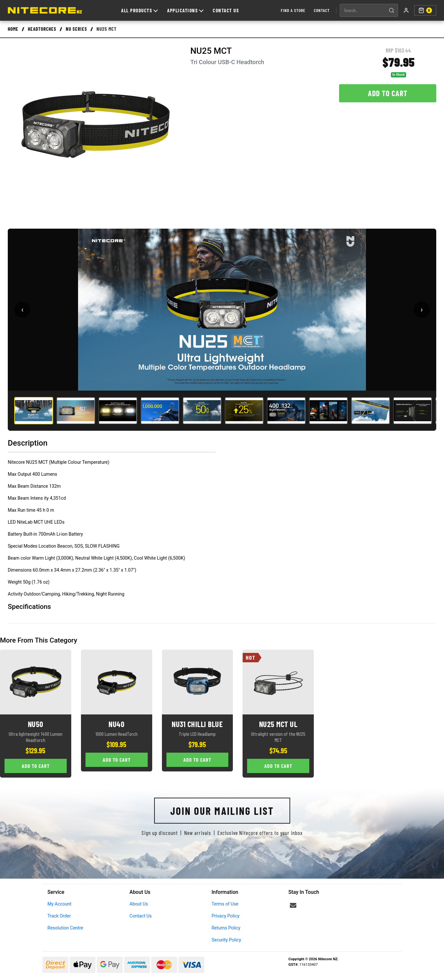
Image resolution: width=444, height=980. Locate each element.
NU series (76, 29)
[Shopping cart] (425, 10)
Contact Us (226, 10)
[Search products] (363, 10)
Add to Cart (388, 93)
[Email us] (293, 906)
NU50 (36, 724)
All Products (139, 10)
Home (13, 29)
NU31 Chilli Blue (197, 724)
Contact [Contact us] (322, 10)
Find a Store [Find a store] (293, 10)
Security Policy (226, 940)
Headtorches (42, 29)
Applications (185, 10)
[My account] (406, 10)
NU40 (116, 724)
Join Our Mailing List (222, 811)
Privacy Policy (225, 916)
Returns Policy (226, 928)
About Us (139, 904)
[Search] (392, 10)
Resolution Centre (65, 928)
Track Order (59, 916)
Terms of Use (225, 904)
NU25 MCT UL (278, 724)
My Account (60, 904)
